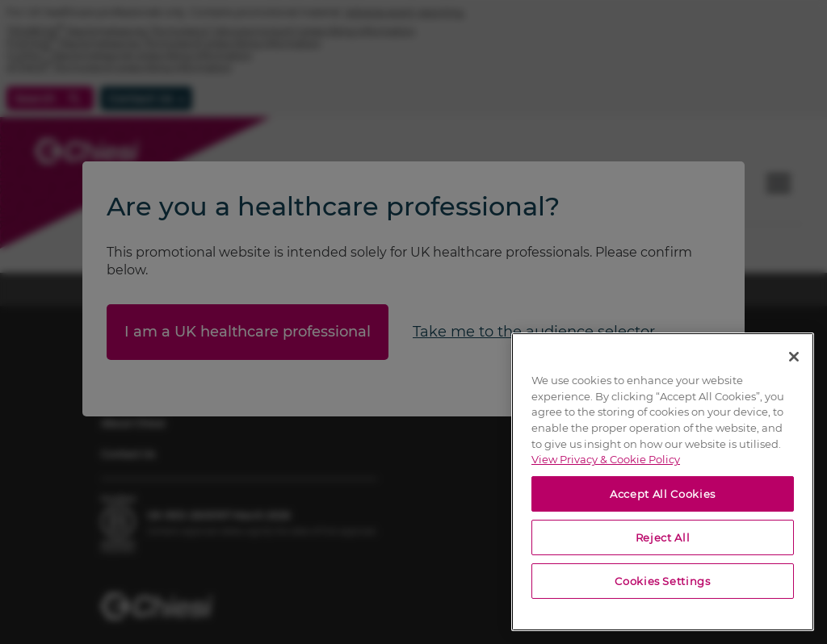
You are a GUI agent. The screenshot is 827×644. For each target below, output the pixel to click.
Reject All (663, 537)
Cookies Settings (663, 581)
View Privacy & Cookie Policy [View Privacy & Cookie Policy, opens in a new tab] (606, 459)
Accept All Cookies (663, 494)
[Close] (794, 357)
